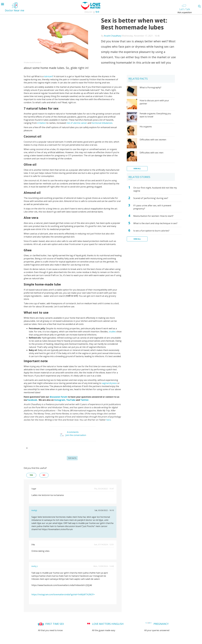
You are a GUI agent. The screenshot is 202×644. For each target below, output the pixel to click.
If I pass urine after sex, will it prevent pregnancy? (152, 207)
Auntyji (34, 510)
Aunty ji (34, 566)
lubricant (48, 76)
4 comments (73, 432)
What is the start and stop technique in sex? (155, 223)
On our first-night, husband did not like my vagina (155, 189)
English (88, 12)
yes (31, 475)
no (44, 475)
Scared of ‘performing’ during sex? (151, 198)
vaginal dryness (109, 383)
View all (137, 168)
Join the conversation (76, 435)
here (108, 420)
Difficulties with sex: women (153, 140)
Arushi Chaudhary (113, 36)
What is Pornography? (150, 87)
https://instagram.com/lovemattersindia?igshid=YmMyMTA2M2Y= (63, 594)
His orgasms (146, 127)
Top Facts (72, 458)
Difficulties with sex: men (151, 153)
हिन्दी (97, 12)
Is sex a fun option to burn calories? (151, 231)
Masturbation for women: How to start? (153, 216)
